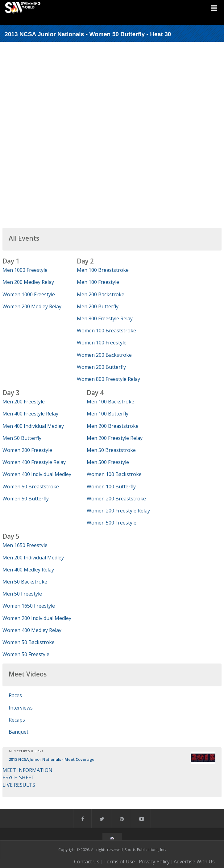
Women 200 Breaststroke (116, 499)
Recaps (17, 720)
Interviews (21, 708)
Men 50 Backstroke (25, 582)
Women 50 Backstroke (29, 642)
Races (15, 695)
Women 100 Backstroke (114, 474)
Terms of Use (119, 862)
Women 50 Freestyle (26, 654)
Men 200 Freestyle (24, 402)
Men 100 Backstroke (110, 402)
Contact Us (87, 862)
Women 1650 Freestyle (29, 606)
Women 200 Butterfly (101, 367)
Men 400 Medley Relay (28, 570)
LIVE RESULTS (19, 785)
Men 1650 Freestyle (25, 545)
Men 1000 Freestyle (25, 270)
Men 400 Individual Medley (33, 426)
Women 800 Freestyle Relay (108, 379)
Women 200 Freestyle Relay (118, 511)
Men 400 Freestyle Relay (30, 414)
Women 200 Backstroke (104, 355)
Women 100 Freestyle (102, 343)
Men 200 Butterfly (98, 306)
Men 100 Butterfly (108, 414)
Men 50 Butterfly (22, 438)
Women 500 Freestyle (112, 523)
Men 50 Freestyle (22, 594)
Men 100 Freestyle (98, 282)
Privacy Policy (154, 862)
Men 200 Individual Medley (33, 558)
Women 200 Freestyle (27, 450)
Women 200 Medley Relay (32, 306)
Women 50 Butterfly (26, 499)
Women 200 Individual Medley (37, 618)
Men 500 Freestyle (108, 462)
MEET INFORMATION (27, 770)
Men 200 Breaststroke (113, 426)
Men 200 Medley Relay (28, 282)
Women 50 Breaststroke (31, 487)
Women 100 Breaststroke (106, 331)
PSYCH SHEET (19, 777)
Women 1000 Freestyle (29, 294)
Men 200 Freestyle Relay (115, 438)
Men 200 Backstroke (101, 294)
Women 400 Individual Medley (37, 474)
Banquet (19, 732)
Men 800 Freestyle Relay (105, 318)
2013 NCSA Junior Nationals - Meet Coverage (52, 759)
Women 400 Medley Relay (32, 630)
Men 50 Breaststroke (111, 450)
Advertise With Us (194, 862)
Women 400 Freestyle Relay (34, 462)
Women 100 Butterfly (111, 487)
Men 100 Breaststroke (103, 270)
